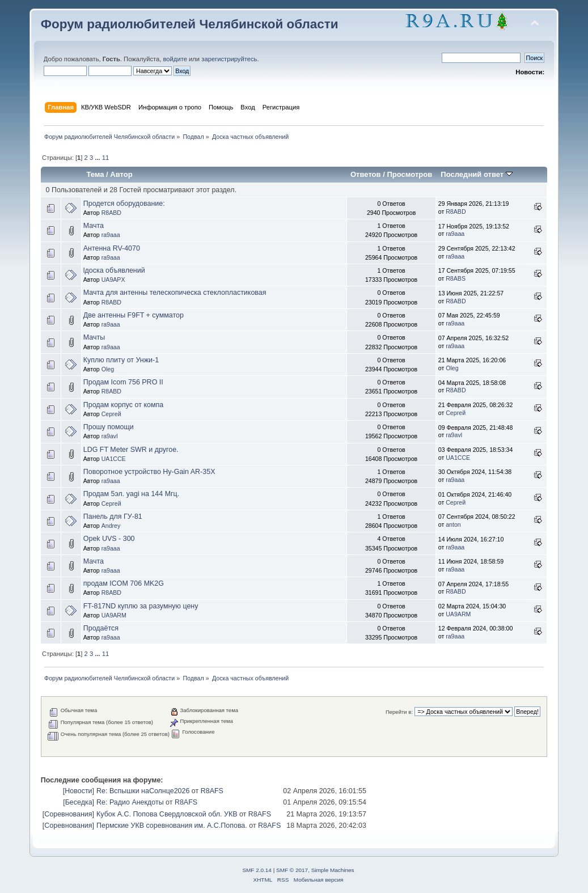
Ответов (366, 174)
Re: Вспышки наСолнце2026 (143, 791)
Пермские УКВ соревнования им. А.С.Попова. (172, 826)
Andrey (111, 526)
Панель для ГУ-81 (113, 517)
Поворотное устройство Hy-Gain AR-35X (149, 472)
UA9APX (113, 280)
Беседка (79, 802)
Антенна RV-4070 (112, 248)
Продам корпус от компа (123, 405)
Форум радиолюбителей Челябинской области (190, 24)
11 (105, 158)
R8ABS (456, 278)
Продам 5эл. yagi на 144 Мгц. (131, 494)
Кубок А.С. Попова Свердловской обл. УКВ (167, 814)
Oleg (108, 369)
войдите (175, 59)
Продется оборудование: (124, 204)
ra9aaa (111, 235)
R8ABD (111, 213)
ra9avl (110, 436)
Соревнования (68, 814)
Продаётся (101, 628)
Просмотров (409, 174)
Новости (78, 791)
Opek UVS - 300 (109, 539)
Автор (121, 174)
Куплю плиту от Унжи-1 (121, 360)
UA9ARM (114, 615)
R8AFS (212, 791)
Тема (95, 174)
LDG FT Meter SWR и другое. (131, 450)
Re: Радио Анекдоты (130, 802)
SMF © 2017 (292, 870)
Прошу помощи (109, 427)
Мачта (94, 226)
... (98, 158)
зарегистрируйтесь (229, 59)
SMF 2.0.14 (257, 870)
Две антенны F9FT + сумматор (134, 315)
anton (453, 524)
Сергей (111, 414)
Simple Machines (333, 870)
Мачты (94, 337)
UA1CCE (114, 459)
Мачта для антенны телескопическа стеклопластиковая (175, 293)
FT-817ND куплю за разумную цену (141, 606)
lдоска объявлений (114, 270)
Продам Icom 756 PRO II (123, 382)
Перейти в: (399, 712)
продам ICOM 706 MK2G (124, 583)
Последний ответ (476, 174)
